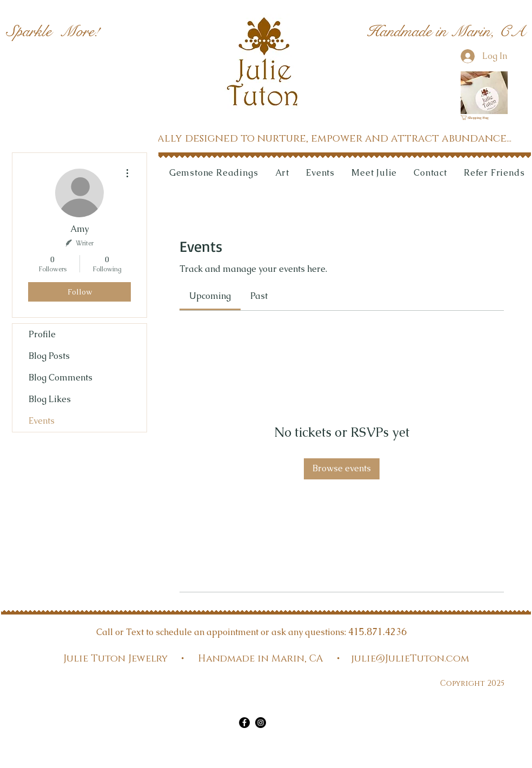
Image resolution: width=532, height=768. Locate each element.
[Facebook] (244, 723)
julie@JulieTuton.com (410, 659)
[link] (478, 118)
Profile (42, 334)
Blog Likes (50, 399)
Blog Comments (61, 378)
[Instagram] (261, 723)
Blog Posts (49, 356)
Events (42, 421)
